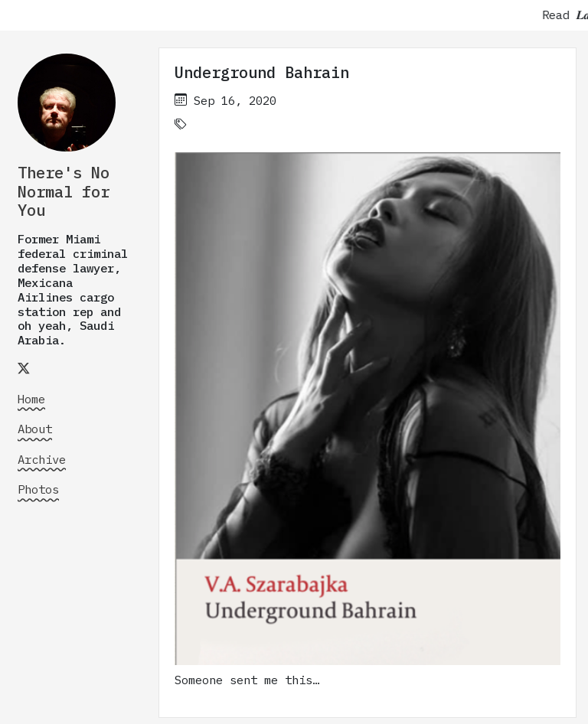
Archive (42, 459)
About (35, 429)
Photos (38, 489)
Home (31, 399)
